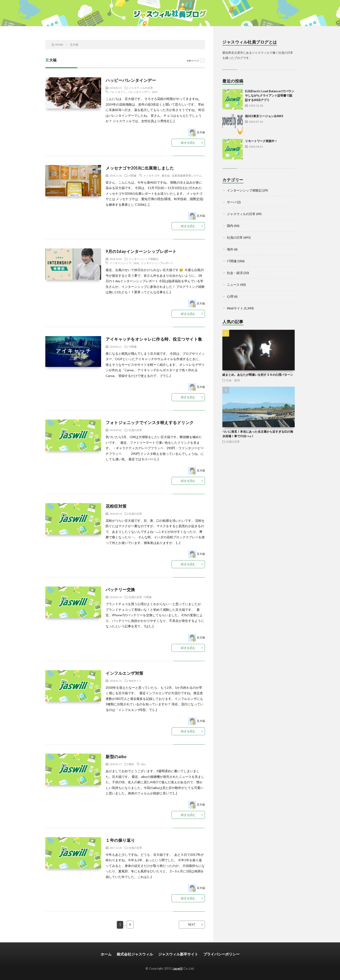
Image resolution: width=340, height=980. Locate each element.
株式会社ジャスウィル (135, 954)
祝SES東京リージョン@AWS (264, 116)
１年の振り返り (120, 840)
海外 (230, 249)
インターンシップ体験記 (143, 259)
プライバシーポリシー (221, 954)
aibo (143, 764)
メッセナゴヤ (151, 175)
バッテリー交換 (120, 589)
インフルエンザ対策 (125, 673)
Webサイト (135, 681)
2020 (136, 263)
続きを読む (188, 143)
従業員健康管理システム (187, 175)
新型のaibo (116, 757)
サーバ (232, 202)
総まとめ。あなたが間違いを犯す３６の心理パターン (258, 375)
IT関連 (132, 175)
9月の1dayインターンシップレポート (141, 251)
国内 (131, 764)
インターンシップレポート (157, 263)
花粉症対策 (116, 506)
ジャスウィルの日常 (141, 88)
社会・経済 (235, 273)
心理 (230, 296)
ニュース (233, 285)
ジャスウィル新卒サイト (178, 954)
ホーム (106, 954)
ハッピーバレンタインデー (131, 80)
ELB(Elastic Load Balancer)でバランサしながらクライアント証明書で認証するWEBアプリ (270, 96)
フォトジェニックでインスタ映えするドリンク (150, 422)
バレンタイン (118, 92)
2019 (154, 92)
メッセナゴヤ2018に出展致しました (140, 168)
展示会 (166, 175)
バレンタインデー (139, 92)
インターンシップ (120, 263)
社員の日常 (135, 430)
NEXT (192, 924)
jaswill (178, 968)
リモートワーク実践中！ (261, 141)
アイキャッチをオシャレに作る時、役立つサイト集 (154, 339)
